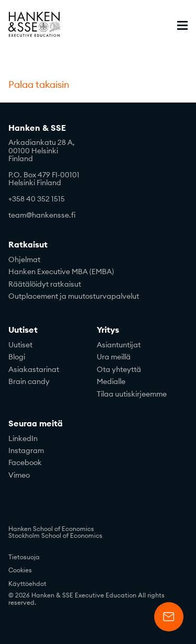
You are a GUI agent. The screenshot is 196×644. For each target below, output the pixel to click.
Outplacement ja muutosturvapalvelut (74, 296)
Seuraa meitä (36, 424)
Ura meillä (114, 357)
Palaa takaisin (39, 85)
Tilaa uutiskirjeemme (132, 394)
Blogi (17, 357)
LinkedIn (23, 438)
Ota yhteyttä (119, 369)
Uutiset (23, 330)
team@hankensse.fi (42, 215)
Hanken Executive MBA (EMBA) (61, 272)
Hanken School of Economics (51, 529)
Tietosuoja (24, 557)
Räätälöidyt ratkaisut (45, 284)
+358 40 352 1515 (37, 199)
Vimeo (19, 475)
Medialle (111, 381)
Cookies (20, 570)
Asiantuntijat (119, 345)
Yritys (108, 330)
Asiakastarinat (34, 369)
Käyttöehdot (27, 584)
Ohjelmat (24, 259)
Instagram (26, 450)
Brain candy (29, 381)
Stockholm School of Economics (55, 535)
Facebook (25, 462)
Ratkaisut (28, 245)
